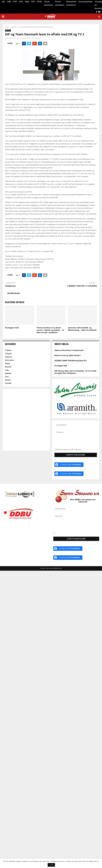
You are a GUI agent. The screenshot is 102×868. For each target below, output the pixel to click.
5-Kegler (8, 354)
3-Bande (8, 350)
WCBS (39, 2)
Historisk (8, 357)
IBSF (33, 2)
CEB (3, 2)
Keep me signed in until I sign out (68, 449)
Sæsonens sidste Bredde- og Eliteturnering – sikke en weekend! (82, 329)
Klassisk (8, 367)
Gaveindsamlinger (86, 2)
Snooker (8, 383)
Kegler (8, 363)
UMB (9, 2)
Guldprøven (10, 286)
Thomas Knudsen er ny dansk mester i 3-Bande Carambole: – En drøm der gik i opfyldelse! (50, 330)
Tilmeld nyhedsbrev (48, 3)
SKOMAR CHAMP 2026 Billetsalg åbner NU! (70, 361)
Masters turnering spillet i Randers (68, 355)
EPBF (15, 2)
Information (10, 360)
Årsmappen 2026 (12, 328)
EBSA (27, 2)
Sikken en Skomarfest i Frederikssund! (69, 350)
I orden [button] (51, 865)
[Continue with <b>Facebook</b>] (69, 465)
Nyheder (8, 30)
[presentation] (72, 443)
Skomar (8, 380)
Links (7, 370)
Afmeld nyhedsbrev (60, 3)
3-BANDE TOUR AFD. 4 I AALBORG (82, 286)
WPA (21, 2)
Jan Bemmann (12, 38)
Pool (7, 377)
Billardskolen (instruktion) (71, 3)
